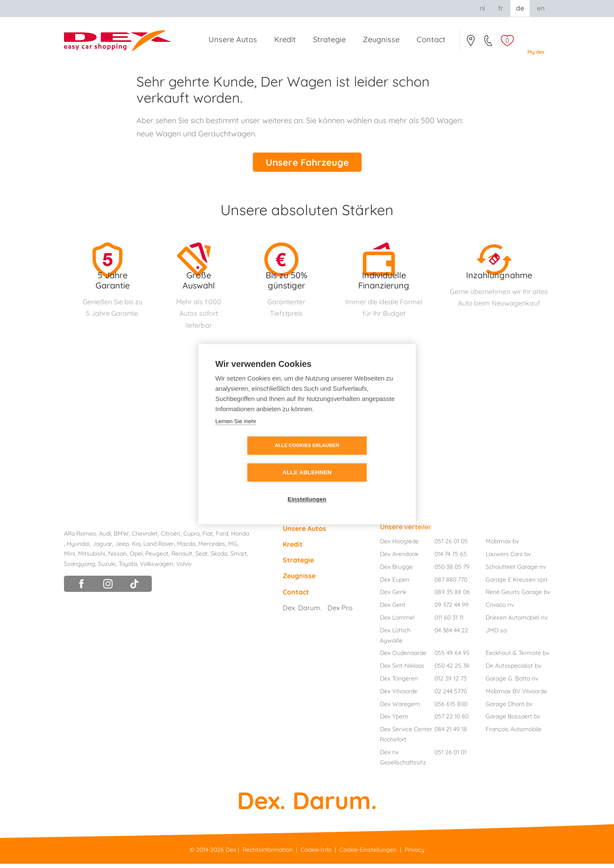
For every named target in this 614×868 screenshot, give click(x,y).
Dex (231, 854)
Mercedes (212, 548)
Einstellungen (307, 486)
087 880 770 (451, 584)
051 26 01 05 (451, 546)
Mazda (186, 548)
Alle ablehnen (356, 459)
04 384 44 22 (451, 635)
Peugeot (157, 558)
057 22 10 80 (452, 721)
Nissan (117, 558)
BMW (121, 538)
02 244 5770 (451, 696)
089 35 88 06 (452, 597)
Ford (222, 538)
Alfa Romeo (80, 538)
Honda (240, 538)
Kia (136, 548)
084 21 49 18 (451, 734)
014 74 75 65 (451, 559)
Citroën (171, 538)
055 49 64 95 (452, 657)
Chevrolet (145, 538)
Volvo (184, 568)
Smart (239, 558)
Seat (201, 558)
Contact (471, 43)
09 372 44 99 (452, 609)
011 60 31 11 (449, 622)
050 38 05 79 (452, 571)
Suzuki (107, 568)
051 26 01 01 (450, 757)
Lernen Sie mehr (236, 434)
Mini (70, 558)
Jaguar (102, 548)
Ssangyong (80, 568)
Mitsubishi (92, 558)
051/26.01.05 (489, 43)
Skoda (219, 558)
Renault (182, 558)
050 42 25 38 (452, 670)
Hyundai (78, 548)
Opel (136, 558)
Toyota (128, 568)
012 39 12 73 (450, 683)
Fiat (208, 538)
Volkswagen (156, 568)
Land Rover (159, 548)
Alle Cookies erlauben (258, 459)
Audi (105, 538)
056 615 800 (451, 709)
